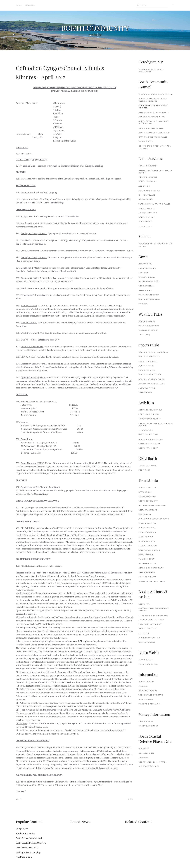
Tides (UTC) (144, 335)
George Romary (147, 642)
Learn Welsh (146, 660)
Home (19, 5)
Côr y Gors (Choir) (149, 414)
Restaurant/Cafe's (149, 510)
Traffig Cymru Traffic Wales (154, 204)
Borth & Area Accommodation (30, 838)
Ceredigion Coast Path (151, 568)
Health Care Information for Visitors (155, 147)
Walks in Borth (147, 559)
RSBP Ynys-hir (146, 555)
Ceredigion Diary (148, 546)
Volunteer (144, 470)
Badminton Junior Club (151, 384)
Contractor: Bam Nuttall (153, 762)
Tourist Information (25, 833)
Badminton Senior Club (151, 379)
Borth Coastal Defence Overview (31, 843)
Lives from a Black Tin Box (153, 615)
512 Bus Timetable (148, 213)
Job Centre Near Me (149, 191)
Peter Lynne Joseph (149, 638)
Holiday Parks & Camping (28, 852)
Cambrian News (147, 277)
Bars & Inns (145, 514)
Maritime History (148, 691)
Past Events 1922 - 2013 (27, 848)
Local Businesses (148, 166)
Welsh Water (146, 200)
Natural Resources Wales (153, 137)
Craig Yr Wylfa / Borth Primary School (156, 245)
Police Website (147, 208)
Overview (144, 749)
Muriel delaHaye (148, 629)
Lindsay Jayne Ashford (151, 620)
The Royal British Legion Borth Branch (156, 425)
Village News (22, 829)
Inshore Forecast (148, 330)
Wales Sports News (149, 281)
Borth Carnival (147, 528)
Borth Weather (147, 321)
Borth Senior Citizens (150, 439)
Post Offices (145, 226)
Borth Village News (149, 299)
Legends (143, 686)
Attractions (145, 492)
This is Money (146, 721)
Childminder (145, 222)
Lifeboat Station (148, 466)
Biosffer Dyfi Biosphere (152, 581)
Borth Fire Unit (147, 217)
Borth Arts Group (148, 448)
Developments (146, 753)
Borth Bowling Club (150, 375)
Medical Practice (148, 177)
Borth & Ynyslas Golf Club (153, 352)
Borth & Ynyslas (148, 488)
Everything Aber (148, 532)
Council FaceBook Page (151, 117)
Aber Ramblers (147, 572)
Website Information (150, 704)
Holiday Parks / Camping (152, 505)
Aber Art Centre (147, 541)
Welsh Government (149, 295)
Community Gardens (149, 444)
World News (145, 264)
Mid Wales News (147, 268)
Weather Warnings (149, 326)
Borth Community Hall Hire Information (154, 122)
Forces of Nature (148, 361)
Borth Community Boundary (154, 133)
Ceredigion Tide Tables (151, 128)
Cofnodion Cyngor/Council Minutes (154, 107)
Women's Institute (148, 435)
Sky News (143, 273)
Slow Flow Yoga (148, 388)
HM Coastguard (147, 195)
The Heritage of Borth (151, 695)
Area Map (31, 5)
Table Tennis (145, 392)
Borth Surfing (146, 366)
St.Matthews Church (150, 419)
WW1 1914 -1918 (146, 699)
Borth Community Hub (151, 410)
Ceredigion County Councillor (156, 94)
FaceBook (144, 758)
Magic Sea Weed (147, 370)
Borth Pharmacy (148, 182)
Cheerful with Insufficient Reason (154, 610)
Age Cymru (144, 186)
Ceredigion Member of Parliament (151, 70)
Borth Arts (145, 604)
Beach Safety (146, 142)
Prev (19, 799)
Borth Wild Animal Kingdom (154, 519)
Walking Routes (147, 563)
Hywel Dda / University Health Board (155, 172)
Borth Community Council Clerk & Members (153, 100)
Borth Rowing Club (149, 357)
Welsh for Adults (148, 664)
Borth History (146, 682)
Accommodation (147, 497)
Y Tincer (143, 304)
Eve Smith (144, 633)
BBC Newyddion (147, 286)
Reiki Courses (146, 430)
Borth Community (148, 501)
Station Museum (147, 523)
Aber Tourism (146, 537)
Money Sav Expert (148, 726)
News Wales (145, 290)
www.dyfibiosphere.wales (84, 641)
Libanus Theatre (147, 577)
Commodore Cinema (149, 550)
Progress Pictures (149, 767)
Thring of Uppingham (150, 624)
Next (130, 799)
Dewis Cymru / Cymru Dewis (154, 112)
